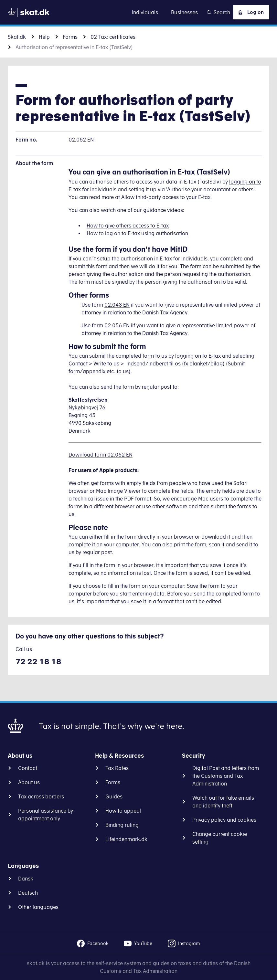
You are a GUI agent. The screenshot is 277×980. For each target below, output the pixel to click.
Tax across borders (41, 796)
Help (44, 37)
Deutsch (28, 893)
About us (29, 782)
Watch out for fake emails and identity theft (223, 802)
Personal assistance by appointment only (46, 815)
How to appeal (123, 811)
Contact (28, 768)
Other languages (38, 907)
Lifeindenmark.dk (126, 839)
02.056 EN (117, 325)
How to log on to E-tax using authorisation (137, 233)
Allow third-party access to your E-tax (166, 197)
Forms (70, 37)
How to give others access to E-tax (128, 226)
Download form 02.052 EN (101, 455)
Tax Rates (117, 768)
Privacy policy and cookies (224, 820)
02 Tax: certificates (113, 37)
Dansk (26, 879)
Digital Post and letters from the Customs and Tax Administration (226, 776)
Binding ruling (122, 825)
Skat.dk (17, 37)
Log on (250, 12)
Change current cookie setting (220, 838)
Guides (114, 796)
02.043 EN (117, 305)
